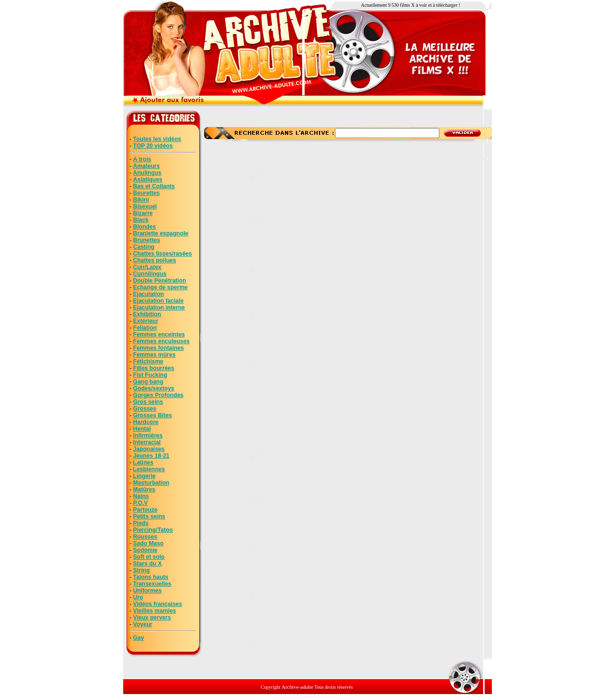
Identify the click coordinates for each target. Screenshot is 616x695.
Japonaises (149, 449)
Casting (144, 247)
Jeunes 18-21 (151, 456)
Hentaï (142, 429)
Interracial (147, 442)
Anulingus (148, 173)
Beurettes (147, 193)
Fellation (145, 328)
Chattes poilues (155, 260)
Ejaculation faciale (159, 301)
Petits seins (149, 516)
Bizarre (143, 213)
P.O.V (141, 503)
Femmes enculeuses (161, 341)
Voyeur (143, 624)
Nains (141, 496)
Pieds (141, 523)
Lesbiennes (149, 469)
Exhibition (147, 314)
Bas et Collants (154, 186)
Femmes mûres (154, 355)
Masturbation (151, 483)
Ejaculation (149, 294)
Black (141, 220)
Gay (139, 638)
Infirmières (148, 436)
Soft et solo (149, 557)
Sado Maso (148, 543)
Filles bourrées (154, 368)
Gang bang (148, 382)
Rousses (145, 537)
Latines (143, 463)
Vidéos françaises (158, 604)
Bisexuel (145, 206)
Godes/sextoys (154, 388)
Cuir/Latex (148, 267)
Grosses (145, 409)
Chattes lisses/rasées (163, 254)
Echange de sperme (160, 287)
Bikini (141, 200)
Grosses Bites (153, 415)
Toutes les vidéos (157, 139)
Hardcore (146, 422)
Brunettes (147, 240)
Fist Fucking (150, 375)
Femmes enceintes (159, 335)
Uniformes (148, 591)
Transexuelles (152, 584)
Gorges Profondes (159, 395)
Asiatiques (148, 180)
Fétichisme (148, 361)
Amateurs (147, 166)
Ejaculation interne (159, 308)
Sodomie (146, 550)
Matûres (144, 489)
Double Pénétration (160, 281)
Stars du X (148, 564)
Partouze (146, 510)
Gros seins (148, 402)
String (142, 570)
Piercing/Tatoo (153, 530)
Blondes (145, 227)
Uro (138, 597)
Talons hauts (151, 577)
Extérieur (146, 321)
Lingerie (145, 476)
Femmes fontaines (159, 348)
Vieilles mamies (155, 611)
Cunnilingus (150, 274)
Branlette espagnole (161, 233)
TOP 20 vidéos (153, 146)
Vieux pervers (152, 618)
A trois (142, 159)
